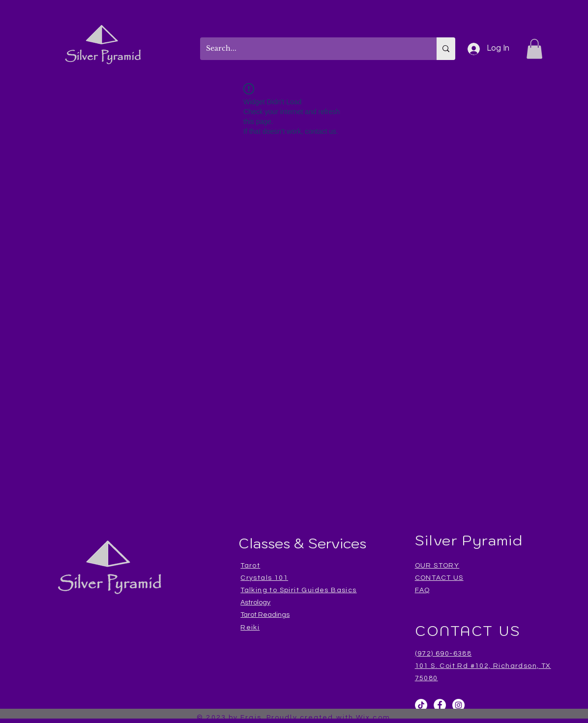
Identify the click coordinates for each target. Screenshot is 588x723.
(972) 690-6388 (443, 654)
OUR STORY (437, 566)
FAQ (423, 590)
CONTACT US (439, 578)
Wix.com (373, 718)
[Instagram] (458, 705)
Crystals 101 (264, 578)
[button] (534, 49)
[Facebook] (440, 705)
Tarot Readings (265, 615)
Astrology (255, 602)
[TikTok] (421, 705)
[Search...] (311, 49)
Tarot (250, 566)
